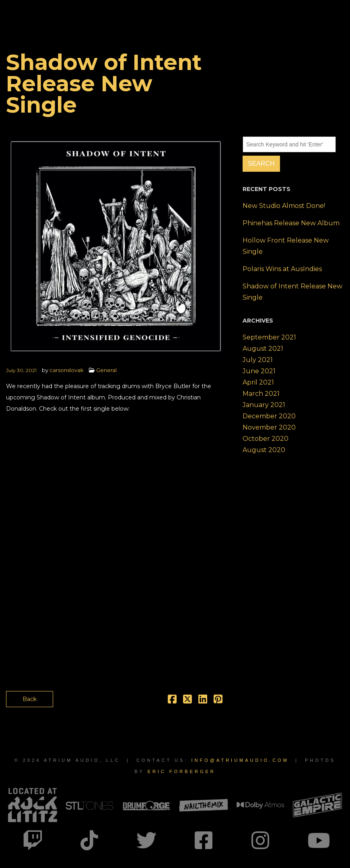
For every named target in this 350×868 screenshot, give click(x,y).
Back (30, 699)
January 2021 (264, 405)
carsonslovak (67, 370)
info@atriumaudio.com (240, 760)
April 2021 (258, 382)
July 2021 (258, 360)
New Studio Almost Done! (284, 206)
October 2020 (266, 439)
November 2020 (269, 427)
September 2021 (269, 337)
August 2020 (264, 450)
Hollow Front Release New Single (286, 246)
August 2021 (263, 349)
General (106, 370)
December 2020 (269, 416)
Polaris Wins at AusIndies (282, 269)
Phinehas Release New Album (291, 223)
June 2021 (259, 371)
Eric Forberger (182, 771)
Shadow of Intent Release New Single (292, 292)
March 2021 (261, 394)
